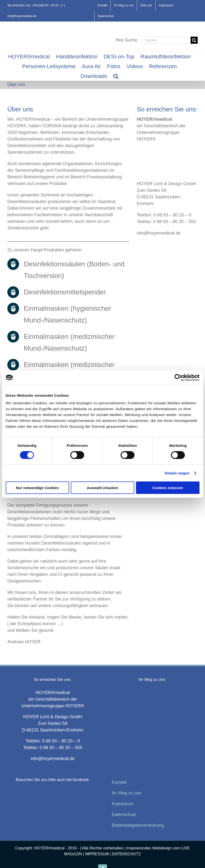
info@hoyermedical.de (22, 16)
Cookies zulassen (168, 488)
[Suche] (194, 40)
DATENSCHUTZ (126, 854)
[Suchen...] (166, 40)
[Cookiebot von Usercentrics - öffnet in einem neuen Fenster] (178, 377)
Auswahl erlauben (102, 488)
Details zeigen (177, 473)
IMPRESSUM (97, 854)
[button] (116, 76)
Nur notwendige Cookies (37, 488)
